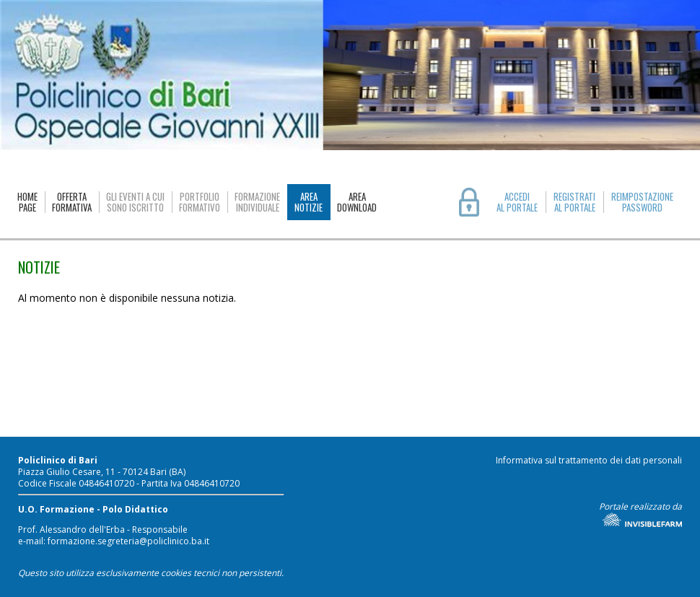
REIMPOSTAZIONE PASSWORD (642, 202)
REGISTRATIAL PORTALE (574, 202)
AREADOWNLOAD (357, 202)
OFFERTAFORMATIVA (72, 202)
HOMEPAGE (27, 202)
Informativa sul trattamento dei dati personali (589, 460)
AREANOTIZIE (309, 202)
